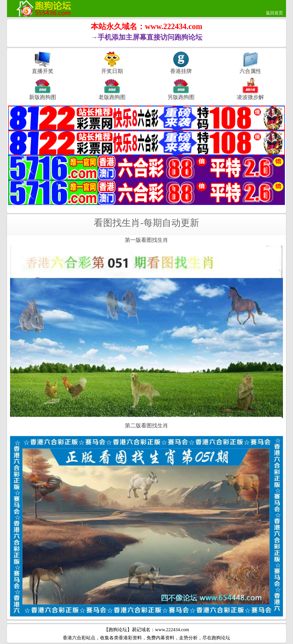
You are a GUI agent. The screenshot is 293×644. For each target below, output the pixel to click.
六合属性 (250, 71)
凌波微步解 (250, 97)
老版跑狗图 (112, 97)
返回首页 (274, 13)
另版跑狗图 (181, 97)
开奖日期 (112, 71)
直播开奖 (43, 71)
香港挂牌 (181, 71)
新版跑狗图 (43, 97)
